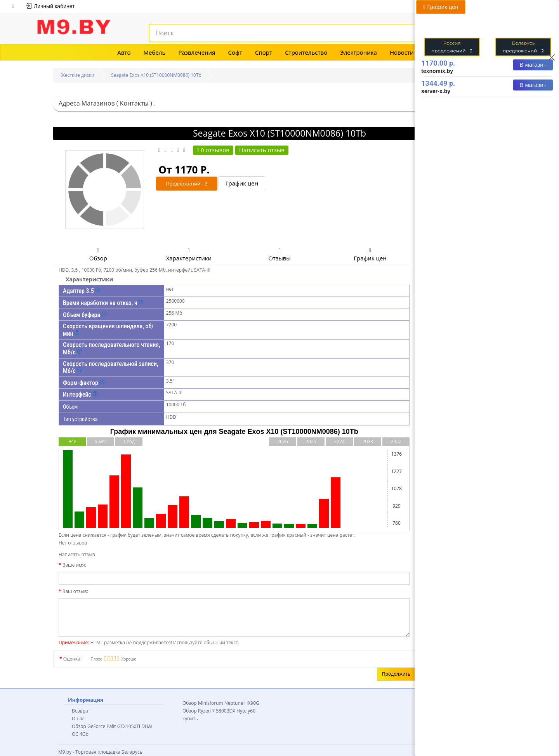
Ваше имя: (74, 565)
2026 (282, 441)
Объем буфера (85, 315)
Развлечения (197, 52)
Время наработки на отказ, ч (103, 303)
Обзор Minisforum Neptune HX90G (221, 703)
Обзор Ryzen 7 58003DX (209, 711)
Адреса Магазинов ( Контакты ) (107, 103)
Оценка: (72, 659)
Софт (235, 52)
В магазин (533, 65)
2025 (311, 441)
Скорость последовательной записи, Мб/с (111, 368)
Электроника (358, 52)
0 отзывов (213, 150)
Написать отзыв (262, 150)
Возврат (81, 711)
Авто (124, 52)
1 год (129, 441)
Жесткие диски (78, 75)
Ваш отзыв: (75, 591)
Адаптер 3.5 (82, 291)
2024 (339, 441)
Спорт (264, 52)
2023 (368, 441)
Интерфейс (80, 394)
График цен (242, 183)
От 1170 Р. (184, 170)
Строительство (306, 52)
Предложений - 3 (187, 184)
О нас (78, 719)
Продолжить (396, 674)
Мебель (155, 52)
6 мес (100, 441)
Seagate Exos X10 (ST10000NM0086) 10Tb (156, 75)
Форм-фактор (84, 383)
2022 (396, 441)
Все (72, 441)
